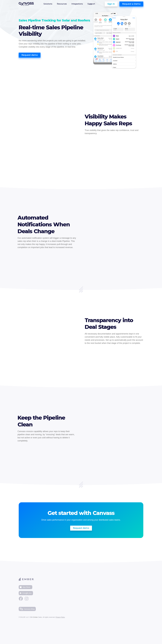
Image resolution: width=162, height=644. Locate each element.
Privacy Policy (60, 617)
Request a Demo (131, 4)
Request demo (30, 55)
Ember (36, 617)
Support (91, 4)
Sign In (111, 4)
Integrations (77, 4)
